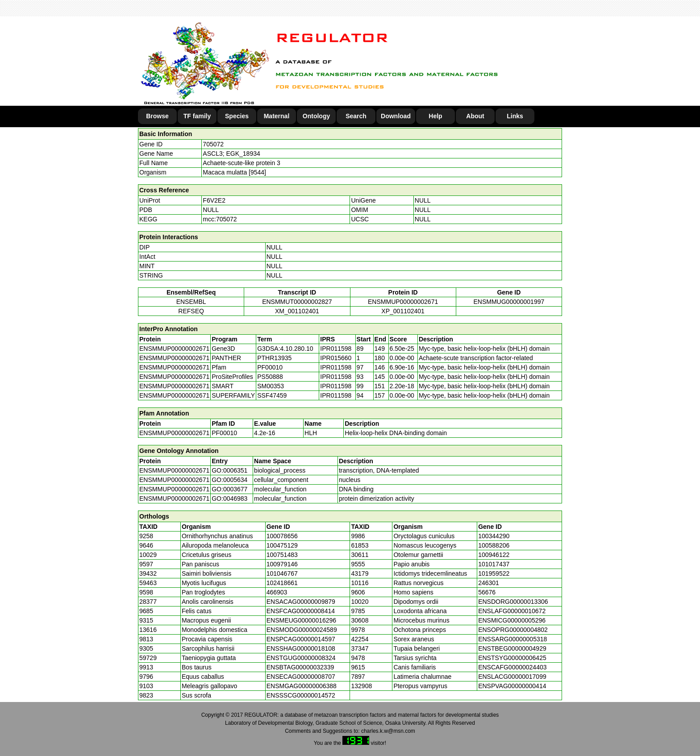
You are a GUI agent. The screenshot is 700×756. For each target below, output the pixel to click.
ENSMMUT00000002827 (297, 302)
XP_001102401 (403, 311)
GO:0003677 (229, 489)
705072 (213, 144)
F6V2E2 (214, 200)
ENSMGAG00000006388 (302, 686)
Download (396, 116)
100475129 (282, 545)
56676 (487, 592)
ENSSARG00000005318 (512, 639)
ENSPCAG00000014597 (301, 639)
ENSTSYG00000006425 (512, 658)
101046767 (282, 573)
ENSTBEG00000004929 (512, 648)
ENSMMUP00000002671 (403, 302)
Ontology (316, 116)
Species (237, 116)
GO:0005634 (229, 480)
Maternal (277, 116)
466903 (277, 592)
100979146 (282, 564)
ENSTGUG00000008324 (301, 658)
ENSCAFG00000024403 (512, 667)
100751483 (282, 555)
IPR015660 (336, 358)
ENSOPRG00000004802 (513, 630)
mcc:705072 (220, 219)
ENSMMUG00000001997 (509, 302)
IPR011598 (336, 349)
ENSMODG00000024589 (302, 630)
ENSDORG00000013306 (513, 602)
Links (515, 116)
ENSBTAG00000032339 (300, 667)
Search (356, 116)
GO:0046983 (229, 498)
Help (435, 116)
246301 (489, 583)
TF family (197, 116)
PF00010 (224, 433)
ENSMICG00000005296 (512, 620)
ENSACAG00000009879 (301, 602)
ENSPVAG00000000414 (512, 686)
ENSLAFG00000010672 (512, 611)
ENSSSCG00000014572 (301, 695)
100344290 (494, 536)
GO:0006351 (229, 470)
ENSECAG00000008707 (301, 677)
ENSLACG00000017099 (512, 677)
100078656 (282, 536)
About (475, 116)
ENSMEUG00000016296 (301, 620)
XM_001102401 (297, 311)
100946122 (494, 555)
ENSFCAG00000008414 (301, 611)
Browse (157, 116)
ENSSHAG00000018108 (301, 648)
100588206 (494, 545)
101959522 (494, 573)
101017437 (494, 564)
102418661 (282, 583)
